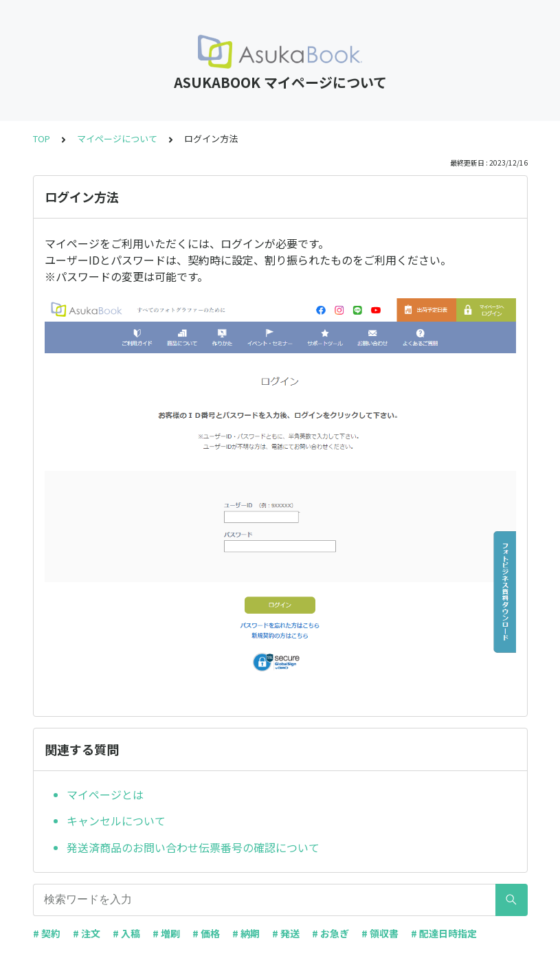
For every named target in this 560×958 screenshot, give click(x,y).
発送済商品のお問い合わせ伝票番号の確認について (193, 847)
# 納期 (246, 933)
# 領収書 (380, 933)
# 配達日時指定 (444, 933)
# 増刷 (166, 933)
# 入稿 (126, 933)
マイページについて (117, 138)
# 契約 (47, 933)
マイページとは (105, 794)
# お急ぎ (331, 933)
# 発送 (286, 933)
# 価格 (206, 933)
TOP (42, 138)
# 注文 (87, 933)
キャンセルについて (116, 821)
